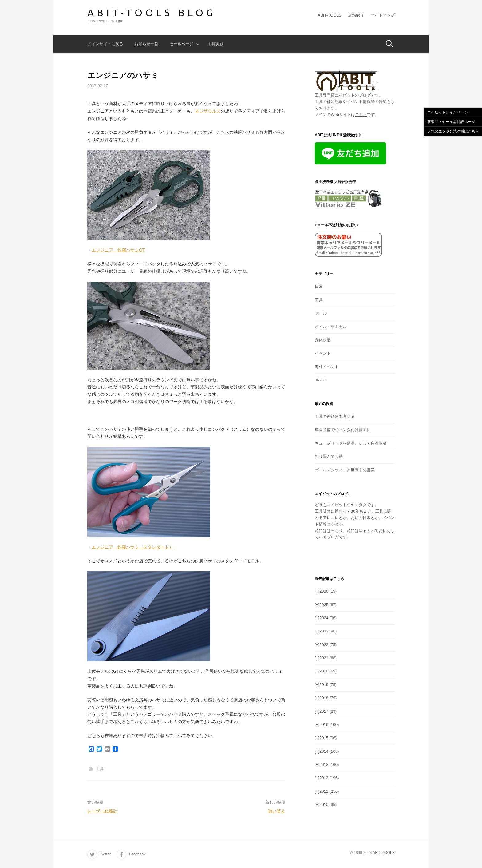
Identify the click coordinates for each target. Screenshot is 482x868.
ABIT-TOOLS (330, 15)
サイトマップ (383, 15)
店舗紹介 (356, 15)
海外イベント (327, 367)
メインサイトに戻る (105, 44)
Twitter (105, 854)
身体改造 (323, 340)
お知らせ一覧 (146, 44)
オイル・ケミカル (331, 327)
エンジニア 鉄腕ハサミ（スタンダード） (132, 547)
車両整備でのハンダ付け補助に (343, 430)
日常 (319, 286)
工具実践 (215, 44)
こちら (361, 115)
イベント (323, 353)
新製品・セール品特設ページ (451, 122)
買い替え (277, 811)
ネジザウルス (208, 111)
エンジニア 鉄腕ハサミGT (118, 250)
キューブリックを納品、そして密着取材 (351, 443)
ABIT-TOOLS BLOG (152, 13)
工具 (100, 769)
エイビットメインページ (448, 112)
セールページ (181, 44)
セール (321, 313)
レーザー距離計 (102, 811)
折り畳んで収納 (329, 456)
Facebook (137, 854)
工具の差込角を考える (335, 416)
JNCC (320, 380)
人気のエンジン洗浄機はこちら (453, 131)
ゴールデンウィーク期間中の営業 (345, 470)
